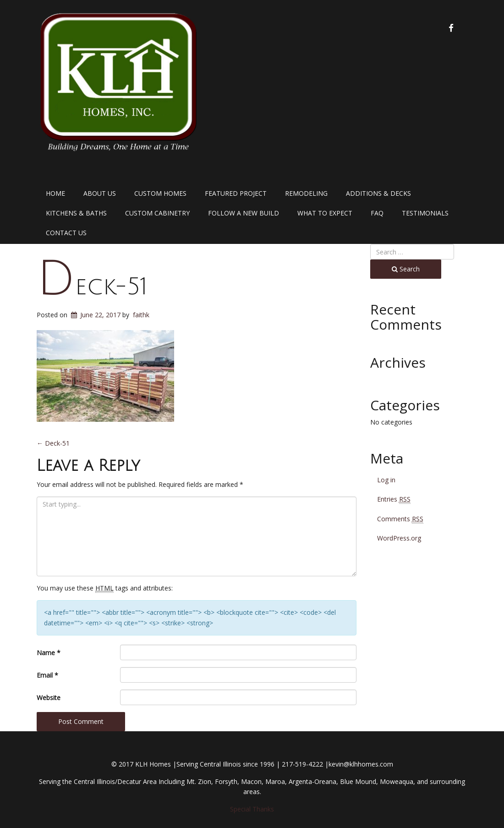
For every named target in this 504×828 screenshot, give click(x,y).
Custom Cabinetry (157, 213)
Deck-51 (92, 287)
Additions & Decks (378, 193)
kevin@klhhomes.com (361, 764)
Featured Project (236, 193)
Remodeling (306, 193)
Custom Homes (160, 193)
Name (49, 653)
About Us (100, 193)
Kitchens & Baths (76, 213)
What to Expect (325, 213)
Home (55, 193)
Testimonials (425, 213)
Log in (386, 480)
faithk (141, 315)
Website (49, 698)
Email (47, 675)
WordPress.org (399, 538)
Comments (400, 519)
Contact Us (66, 233)
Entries (394, 499)
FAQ (377, 213)
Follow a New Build (244, 213)
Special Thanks (252, 809)
